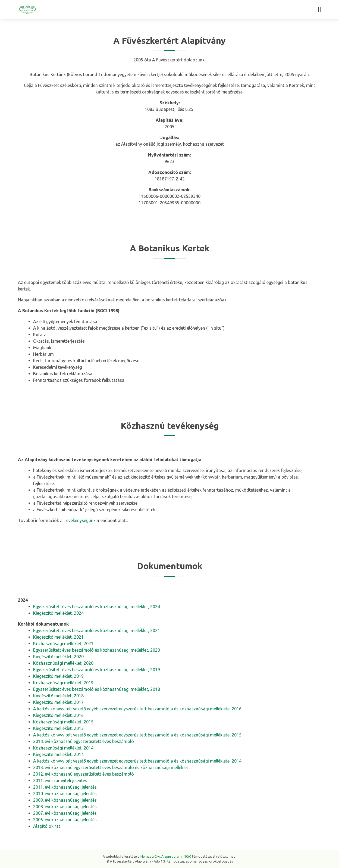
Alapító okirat (47, 826)
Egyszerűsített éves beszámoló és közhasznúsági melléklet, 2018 (97, 689)
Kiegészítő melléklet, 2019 (58, 676)
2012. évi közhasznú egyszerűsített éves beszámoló (84, 774)
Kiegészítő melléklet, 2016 (58, 715)
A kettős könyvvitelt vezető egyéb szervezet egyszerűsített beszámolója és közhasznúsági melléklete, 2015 (137, 735)
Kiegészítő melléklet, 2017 (58, 702)
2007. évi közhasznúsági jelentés (65, 813)
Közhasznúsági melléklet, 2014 (63, 748)
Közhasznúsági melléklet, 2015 (63, 722)
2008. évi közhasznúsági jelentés (65, 807)
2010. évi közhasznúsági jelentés (65, 794)
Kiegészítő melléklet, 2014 (58, 754)
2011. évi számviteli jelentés (60, 780)
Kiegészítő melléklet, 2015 (58, 728)
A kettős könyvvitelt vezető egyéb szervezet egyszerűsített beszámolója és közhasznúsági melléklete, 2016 (137, 709)
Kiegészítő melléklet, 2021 (58, 637)
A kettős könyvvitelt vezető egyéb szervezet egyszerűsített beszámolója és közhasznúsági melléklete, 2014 (137, 761)
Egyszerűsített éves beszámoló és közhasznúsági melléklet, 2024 (97, 607)
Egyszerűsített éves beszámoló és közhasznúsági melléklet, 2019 (97, 670)
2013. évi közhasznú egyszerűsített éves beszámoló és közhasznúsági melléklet (111, 767)
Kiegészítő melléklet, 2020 (58, 657)
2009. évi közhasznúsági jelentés (65, 800)
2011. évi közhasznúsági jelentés (65, 787)
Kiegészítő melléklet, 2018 (58, 696)
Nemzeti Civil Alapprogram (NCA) (166, 856)
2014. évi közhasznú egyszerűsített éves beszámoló (84, 741)
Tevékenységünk (80, 520)
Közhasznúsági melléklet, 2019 (63, 683)
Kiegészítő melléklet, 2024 (58, 613)
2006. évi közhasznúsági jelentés (65, 820)
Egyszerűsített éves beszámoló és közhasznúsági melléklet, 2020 (97, 650)
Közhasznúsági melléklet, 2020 (63, 663)
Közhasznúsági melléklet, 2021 (63, 644)
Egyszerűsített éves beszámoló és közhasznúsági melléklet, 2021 (97, 630)
